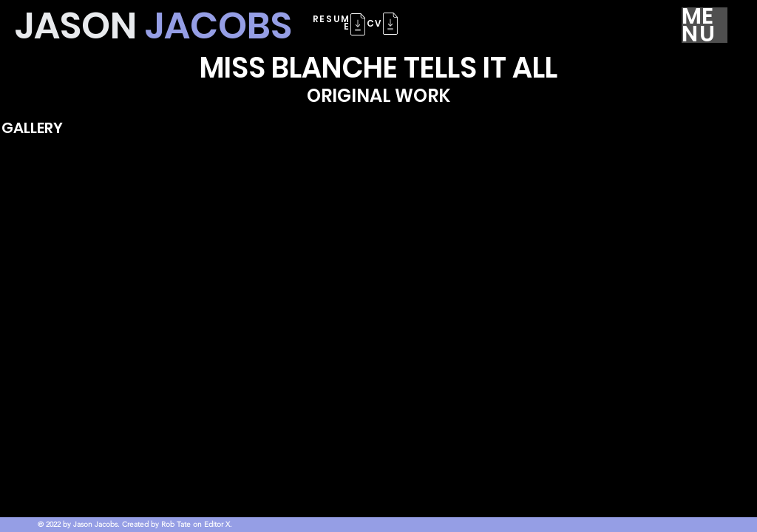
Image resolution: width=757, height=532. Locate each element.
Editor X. (218, 524)
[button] (390, 24)
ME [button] (698, 16)
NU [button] (699, 34)
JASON (153, 26)
